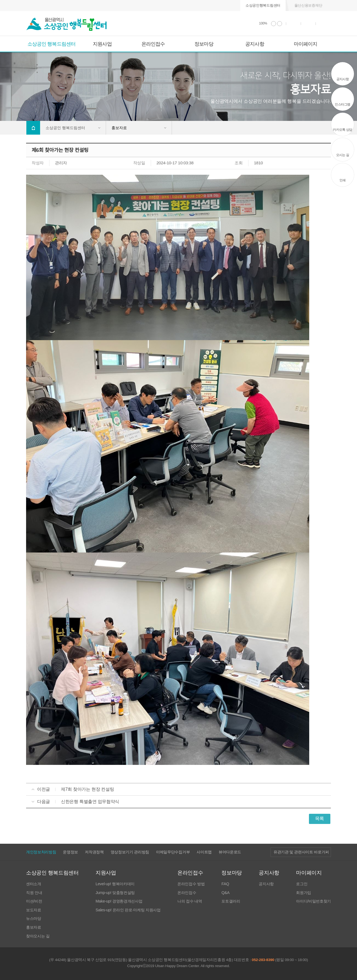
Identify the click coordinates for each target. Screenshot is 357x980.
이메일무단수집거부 (173, 852)
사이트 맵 (323, 23)
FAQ (225, 884)
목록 (320, 819)
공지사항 (255, 44)
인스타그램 (342, 104)
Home (33, 128)
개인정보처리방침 (41, 852)
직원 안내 (34, 893)
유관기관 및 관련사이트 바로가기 (301, 852)
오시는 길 (343, 155)
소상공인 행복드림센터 (51, 44)
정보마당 (204, 44)
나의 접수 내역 (190, 901)
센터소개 (34, 884)
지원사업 (102, 44)
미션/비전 (34, 901)
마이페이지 (306, 44)
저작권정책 (94, 852)
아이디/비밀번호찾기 (313, 901)
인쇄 (294, 23)
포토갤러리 (231, 901)
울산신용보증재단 (308, 5)
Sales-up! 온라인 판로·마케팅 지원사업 (128, 910)
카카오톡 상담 (342, 130)
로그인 (302, 884)
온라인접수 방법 (191, 884)
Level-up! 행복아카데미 (115, 884)
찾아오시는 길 (38, 936)
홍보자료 (34, 927)
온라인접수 (153, 44)
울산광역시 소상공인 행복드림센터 (67, 24)
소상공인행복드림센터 (263, 5)
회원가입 (304, 893)
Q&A (225, 893)
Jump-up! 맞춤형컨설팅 (115, 893)
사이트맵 (204, 852)
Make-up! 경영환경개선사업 (119, 901)
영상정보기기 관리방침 (130, 852)
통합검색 (308, 23)
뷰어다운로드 (230, 852)
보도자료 (34, 910)
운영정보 (70, 852)
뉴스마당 (34, 919)
